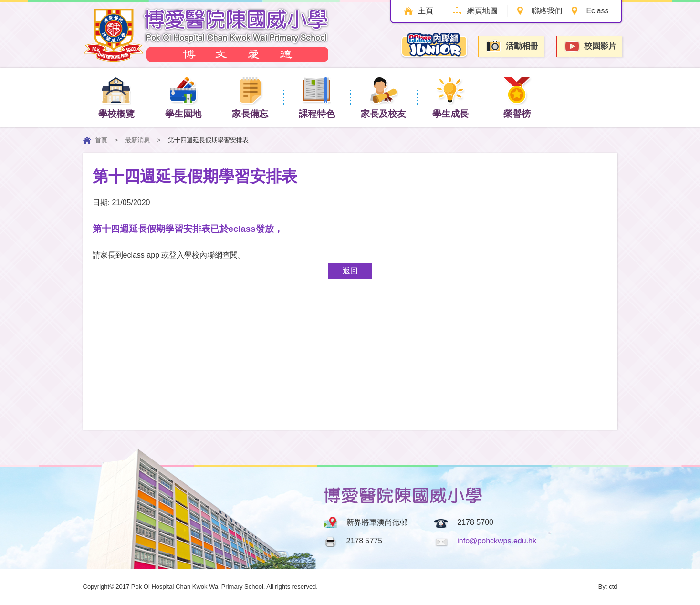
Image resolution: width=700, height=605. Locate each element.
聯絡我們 (547, 11)
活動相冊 (512, 46)
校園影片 (590, 47)
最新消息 (137, 140)
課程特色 (317, 97)
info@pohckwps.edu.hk (497, 541)
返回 (350, 271)
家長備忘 (250, 97)
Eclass (597, 11)
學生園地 (183, 97)
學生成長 (450, 97)
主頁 (426, 11)
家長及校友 (383, 97)
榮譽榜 (517, 97)
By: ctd (608, 587)
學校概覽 (116, 97)
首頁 (101, 140)
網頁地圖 (482, 11)
